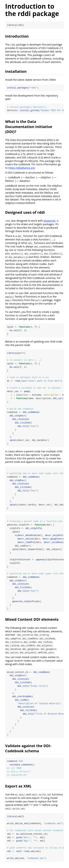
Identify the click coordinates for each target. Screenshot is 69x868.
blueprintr (50, 221)
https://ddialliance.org (21, 168)
